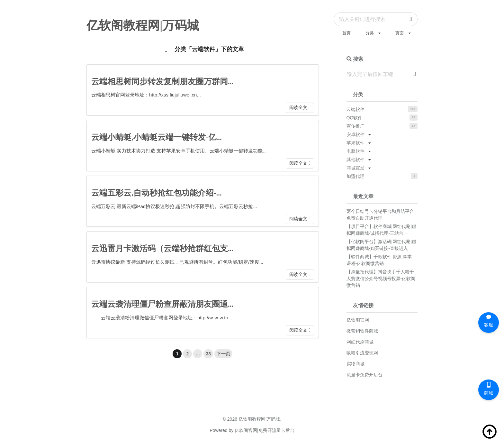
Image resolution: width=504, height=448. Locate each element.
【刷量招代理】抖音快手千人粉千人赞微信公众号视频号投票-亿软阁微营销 (381, 279)
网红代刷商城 (360, 342)
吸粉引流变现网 (362, 353)
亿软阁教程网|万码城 (143, 25)
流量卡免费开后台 (364, 375)
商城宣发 (355, 168)
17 (414, 126)
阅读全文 (298, 107)
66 (414, 117)
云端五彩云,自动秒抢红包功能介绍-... (157, 193)
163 (413, 109)
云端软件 (355, 109)
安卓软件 (355, 134)
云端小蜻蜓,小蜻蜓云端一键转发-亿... (157, 137)
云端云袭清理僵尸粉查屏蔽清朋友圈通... (162, 304)
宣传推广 (355, 126)
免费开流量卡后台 (276, 430)
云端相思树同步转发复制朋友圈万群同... (162, 82)
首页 (346, 33)
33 (208, 354)
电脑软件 (355, 151)
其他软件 (355, 160)
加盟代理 (355, 176)
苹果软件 (355, 143)
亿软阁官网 (358, 320)
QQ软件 (355, 118)
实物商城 (355, 364)
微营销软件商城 (362, 331)
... (198, 354)
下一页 (223, 354)
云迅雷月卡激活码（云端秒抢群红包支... (162, 248)
